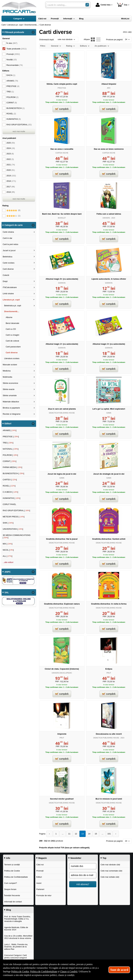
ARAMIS (12, 81)
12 (74, 834)
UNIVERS (106, 218)
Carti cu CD (11, 329)
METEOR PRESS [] (14, 517)
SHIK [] (8, 523)
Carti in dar (8, 238)
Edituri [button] (8, 424)
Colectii (6, 275)
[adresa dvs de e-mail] (83, 875)
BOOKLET (62, 218)
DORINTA (62, 283)
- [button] (33, 32)
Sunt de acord (119, 970)
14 (87, 834)
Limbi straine (8, 294)
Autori (39, 883)
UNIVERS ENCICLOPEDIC (62, 673)
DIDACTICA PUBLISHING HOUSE (62, 413)
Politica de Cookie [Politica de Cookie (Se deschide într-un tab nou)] (20, 971)
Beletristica (8, 257)
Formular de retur (44, 895)
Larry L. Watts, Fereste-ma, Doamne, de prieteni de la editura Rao (16, 947)
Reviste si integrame (12, 414)
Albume (9, 317)
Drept (5, 281)
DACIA (11, 75)
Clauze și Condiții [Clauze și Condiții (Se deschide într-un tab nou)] (69, 971)
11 (68, 834)
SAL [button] (7, 592)
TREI (10, 92)
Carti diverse (8, 269)
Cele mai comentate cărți (111, 871)
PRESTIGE (62, 88)
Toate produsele (17, 49)
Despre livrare (10, 889)
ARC (109, 88)
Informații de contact (13, 901)
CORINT (12, 103)
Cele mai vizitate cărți (110, 877)
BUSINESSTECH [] (13, 473)
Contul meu (103, 5)
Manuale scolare (10, 365)
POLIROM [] (10, 455)
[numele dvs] (83, 866)
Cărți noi (40, 864)
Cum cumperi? (11, 883)
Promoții (40, 871)
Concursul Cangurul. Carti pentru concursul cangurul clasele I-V (15, 957)
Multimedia (7, 377)
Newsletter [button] (76, 858)
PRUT (109, 673)
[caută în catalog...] (65, 5)
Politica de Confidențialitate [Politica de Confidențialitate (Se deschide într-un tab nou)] (44, 971)
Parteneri (40, 889)
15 (93, 834)
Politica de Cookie (12, 871)
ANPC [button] (8, 572)
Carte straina (8, 232)
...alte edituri (8, 562)
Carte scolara (9, 263)
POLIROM (12, 97)
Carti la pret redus (10, 244)
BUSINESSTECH (16, 108)
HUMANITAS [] (12, 498)
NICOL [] (8, 550)
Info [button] (8, 858)
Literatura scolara (12, 358)
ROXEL (11, 114)
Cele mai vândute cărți (110, 864)
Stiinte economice (10, 383)
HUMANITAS (14, 119)
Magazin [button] (43, 858)
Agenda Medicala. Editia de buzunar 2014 (16, 928)
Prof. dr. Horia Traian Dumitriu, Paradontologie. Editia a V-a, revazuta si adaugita (17, 919)
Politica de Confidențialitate (16, 877)
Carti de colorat (12, 341)
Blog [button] (9, 910)
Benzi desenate (12, 323)
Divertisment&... (12, 311)
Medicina (7, 371)
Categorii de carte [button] (14, 225)
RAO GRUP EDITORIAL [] (16, 510)
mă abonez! (83, 884)
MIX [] (8, 544)
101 (106, 834)
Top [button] (104, 858)
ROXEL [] (9, 486)
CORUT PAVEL (9, 504)
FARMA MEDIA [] (12, 467)
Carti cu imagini (12, 335)
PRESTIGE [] (11, 437)
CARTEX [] (10, 480)
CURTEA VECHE (62, 153)
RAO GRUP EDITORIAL (19, 125)
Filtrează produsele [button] (14, 32)
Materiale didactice (11, 402)
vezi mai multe (19, 131)
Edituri (39, 877)
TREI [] (8, 443)
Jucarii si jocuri (9, 250)
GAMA (109, 413)
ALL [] (8, 556)
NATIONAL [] (11, 449)
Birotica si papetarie (11, 408)
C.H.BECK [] (10, 492)
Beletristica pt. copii (13, 306)
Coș (122, 5)
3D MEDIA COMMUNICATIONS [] (17, 536)
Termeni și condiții (12, 864)
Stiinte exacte (9, 389)
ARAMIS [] (10, 430)
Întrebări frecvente (12, 895)
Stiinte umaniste (10, 395)
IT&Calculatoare (10, 287)
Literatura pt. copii (11, 300)
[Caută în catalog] (87, 5)
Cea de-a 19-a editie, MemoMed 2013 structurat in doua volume (18, 937)
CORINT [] (10, 461)
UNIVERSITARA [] (13, 529)
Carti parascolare (13, 347)
